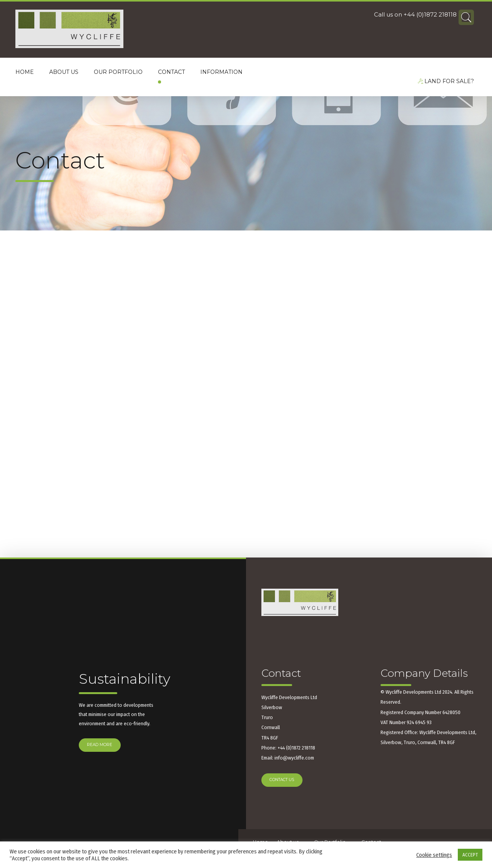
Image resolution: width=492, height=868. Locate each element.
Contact (171, 72)
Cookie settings (434, 855)
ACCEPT (470, 855)
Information (221, 72)
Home (25, 72)
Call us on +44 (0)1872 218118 (415, 16)
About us (64, 72)
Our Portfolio (118, 72)
